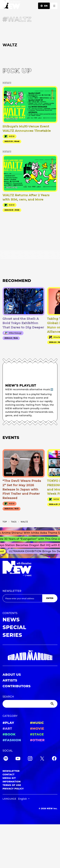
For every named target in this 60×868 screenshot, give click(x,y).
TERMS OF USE (12, 785)
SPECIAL (14, 627)
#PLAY (8, 723)
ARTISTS (10, 680)
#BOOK (9, 734)
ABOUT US (12, 675)
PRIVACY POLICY (13, 789)
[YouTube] (18, 759)
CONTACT (9, 775)
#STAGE (37, 734)
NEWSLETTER (12, 591)
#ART (7, 729)
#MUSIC (37, 723)
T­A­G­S (14, 522)
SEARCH (8, 697)
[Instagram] (30, 759)
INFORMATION (12, 782)
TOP (5, 522)
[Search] (30, 704)
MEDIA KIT (9, 778)
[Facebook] (54, 759)
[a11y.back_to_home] (10, 5)
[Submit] (53, 704)
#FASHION (12, 740)
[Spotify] (6, 759)
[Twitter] (42, 759)
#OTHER (37, 740)
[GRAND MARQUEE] (30, 655)
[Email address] (22, 598)
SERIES (12, 635)
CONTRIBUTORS (17, 686)
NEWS (11, 620)
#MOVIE (37, 729)
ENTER (50, 598)
